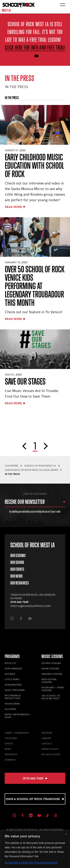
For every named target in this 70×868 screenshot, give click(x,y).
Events (9, 744)
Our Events (17, 569)
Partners (47, 733)
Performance (14, 668)
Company (10, 760)
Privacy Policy (50, 749)
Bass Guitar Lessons (49, 681)
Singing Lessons (52, 674)
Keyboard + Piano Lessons (53, 689)
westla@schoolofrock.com (30, 606)
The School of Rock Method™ (51, 697)
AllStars (10, 709)
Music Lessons (52, 656)
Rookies (10, 674)
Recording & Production (13, 697)
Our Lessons (18, 555)
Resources (11, 754)
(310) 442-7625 (19, 602)
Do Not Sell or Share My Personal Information (31, 863)
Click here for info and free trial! (35, 47)
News (8, 749)
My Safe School (51, 754)
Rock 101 (11, 663)
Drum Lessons (50, 668)
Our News (16, 576)
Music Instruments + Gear (18, 716)
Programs (12, 656)
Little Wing (12, 679)
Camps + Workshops (17, 733)
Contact (47, 744)
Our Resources (20, 583)
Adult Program (15, 690)
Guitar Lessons (51, 663)
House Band (12, 704)
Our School (17, 562)
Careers (46, 738)
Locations (11, 738)
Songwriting (13, 685)
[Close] (66, 834)
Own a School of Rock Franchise (35, 799)
